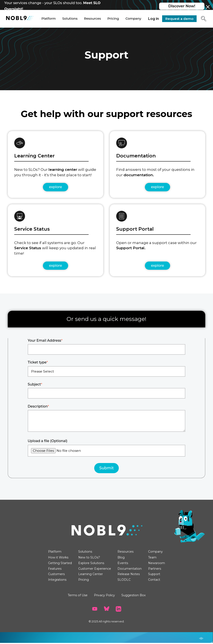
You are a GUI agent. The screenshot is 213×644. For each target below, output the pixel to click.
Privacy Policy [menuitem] (104, 596)
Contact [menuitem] (154, 581)
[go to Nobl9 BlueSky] (107, 611)
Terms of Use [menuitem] (78, 596)
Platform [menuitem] (55, 553)
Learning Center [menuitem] (91, 575)
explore (55, 187)
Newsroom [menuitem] (157, 564)
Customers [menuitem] (56, 575)
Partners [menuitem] (155, 570)
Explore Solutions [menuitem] (91, 564)
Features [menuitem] (55, 570)
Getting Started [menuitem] (60, 564)
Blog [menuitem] (121, 559)
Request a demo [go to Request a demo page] (178, 19)
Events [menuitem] (123, 564)
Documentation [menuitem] (130, 570)
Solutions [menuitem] (85, 553)
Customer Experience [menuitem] (95, 570)
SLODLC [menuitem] (124, 581)
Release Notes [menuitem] (129, 575)
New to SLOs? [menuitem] (89, 559)
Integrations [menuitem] (57, 581)
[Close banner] (208, 5)
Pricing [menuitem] (84, 581)
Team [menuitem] (152, 559)
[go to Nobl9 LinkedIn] (118, 611)
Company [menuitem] (155, 553)
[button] (203, 20)
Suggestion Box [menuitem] (133, 596)
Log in (152, 19)
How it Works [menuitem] (58, 559)
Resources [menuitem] (125, 553)
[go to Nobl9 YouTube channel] (95, 611)
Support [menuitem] (154, 575)
